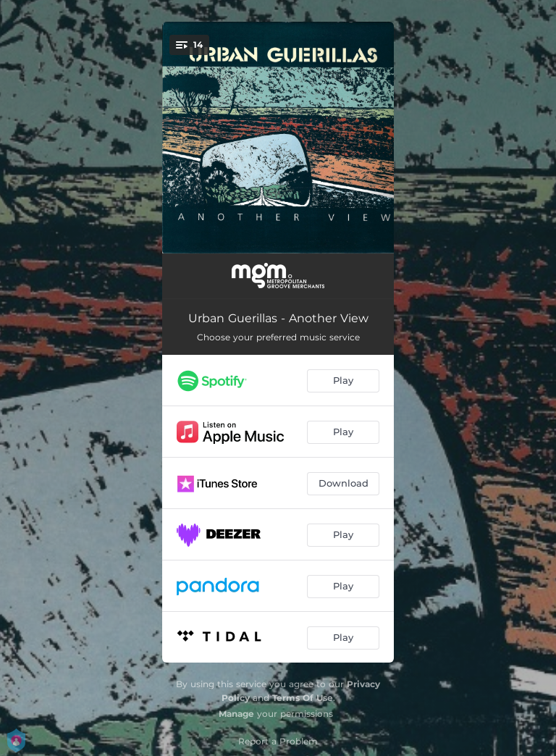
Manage (236, 714)
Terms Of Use (303, 698)
